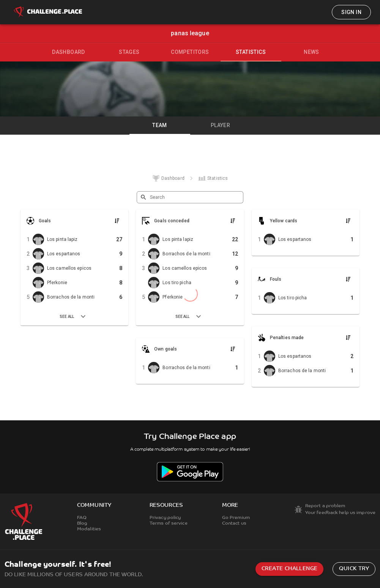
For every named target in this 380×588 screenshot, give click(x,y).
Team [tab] (160, 125)
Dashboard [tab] (69, 52)
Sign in (351, 12)
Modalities (89, 529)
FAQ (82, 518)
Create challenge (289, 569)
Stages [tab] (129, 52)
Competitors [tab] (190, 52)
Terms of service (169, 524)
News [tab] (311, 52)
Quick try (354, 569)
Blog (82, 524)
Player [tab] (220, 125)
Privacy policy (165, 518)
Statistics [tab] (251, 52)
